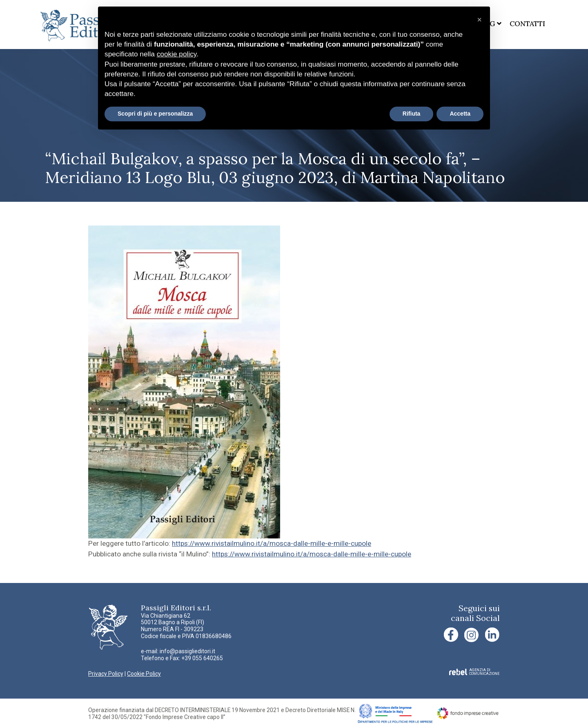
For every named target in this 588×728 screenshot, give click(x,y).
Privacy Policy (106, 674)
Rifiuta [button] (412, 114)
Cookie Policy (144, 674)
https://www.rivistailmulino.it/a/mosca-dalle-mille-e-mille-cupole (272, 543)
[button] (479, 20)
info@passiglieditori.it (187, 651)
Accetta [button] (460, 114)
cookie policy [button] (177, 54)
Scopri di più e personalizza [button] (155, 114)
